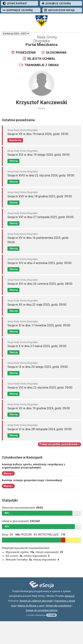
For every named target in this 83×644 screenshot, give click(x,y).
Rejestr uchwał (39, 59)
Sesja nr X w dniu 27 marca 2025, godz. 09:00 (37, 346)
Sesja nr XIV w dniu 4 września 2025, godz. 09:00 (39, 263)
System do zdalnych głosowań (36, 601)
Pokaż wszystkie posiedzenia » (59, 444)
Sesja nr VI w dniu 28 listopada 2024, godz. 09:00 (40, 429)
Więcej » (8, 473)
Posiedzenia (24, 52)
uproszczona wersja (59, 10)
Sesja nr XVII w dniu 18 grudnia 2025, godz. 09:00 (40, 196)
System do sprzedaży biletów (42, 610)
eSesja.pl (70, 596)
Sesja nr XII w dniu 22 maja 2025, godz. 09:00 (37, 305)
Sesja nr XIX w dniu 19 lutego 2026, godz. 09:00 (39, 155)
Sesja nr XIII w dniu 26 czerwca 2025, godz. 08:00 (40, 284)
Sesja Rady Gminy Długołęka (23, 130)
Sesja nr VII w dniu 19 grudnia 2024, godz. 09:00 (39, 408)
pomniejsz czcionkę (18, 10)
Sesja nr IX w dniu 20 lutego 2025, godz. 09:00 (38, 367)
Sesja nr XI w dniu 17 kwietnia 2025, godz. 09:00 (39, 325)
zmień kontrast (15, 3)
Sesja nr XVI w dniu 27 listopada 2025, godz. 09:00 (40, 217)
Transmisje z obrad (39, 65)
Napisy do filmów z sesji (31, 606)
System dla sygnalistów (58, 606)
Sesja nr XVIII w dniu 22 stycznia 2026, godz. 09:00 (41, 175)
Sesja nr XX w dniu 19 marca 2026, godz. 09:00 (38, 134)
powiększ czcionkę (56, 3)
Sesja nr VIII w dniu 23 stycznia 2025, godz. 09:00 (40, 388)
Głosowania (54, 52)
